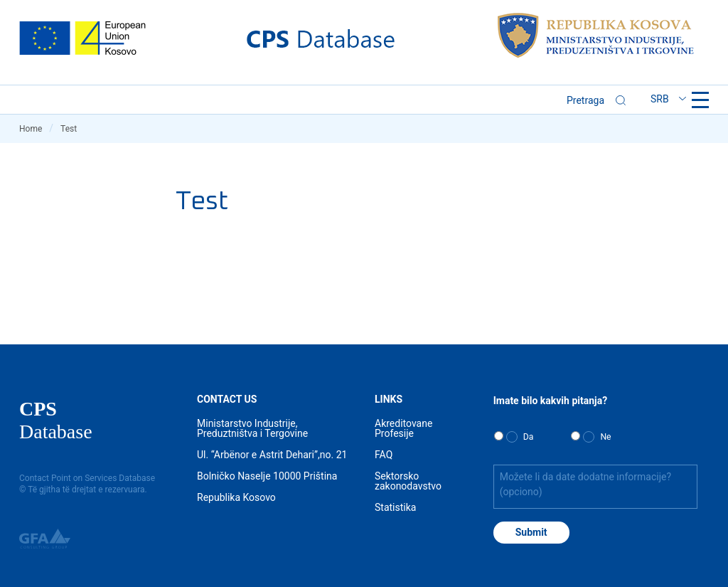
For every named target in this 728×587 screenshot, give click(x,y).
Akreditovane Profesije (403, 428)
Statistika (395, 507)
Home (36, 129)
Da (529, 437)
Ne (605, 437)
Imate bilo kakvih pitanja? (550, 401)
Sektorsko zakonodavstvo (408, 481)
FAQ (384, 455)
